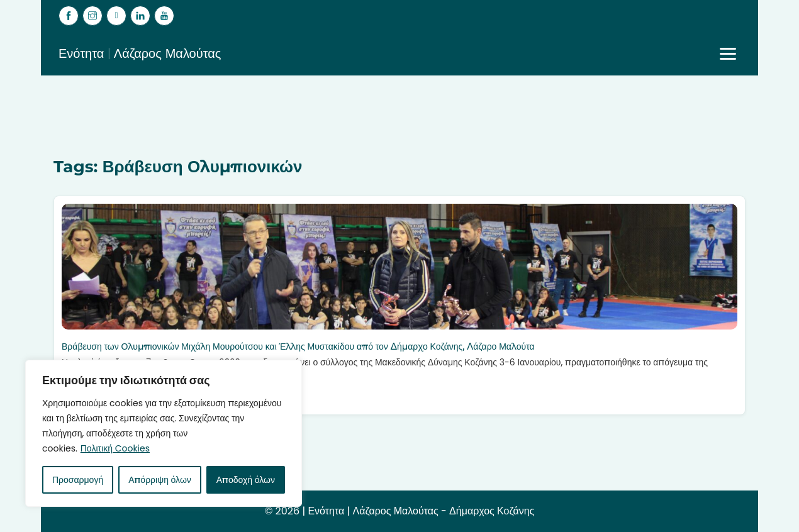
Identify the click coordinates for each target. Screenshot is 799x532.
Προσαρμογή (78, 480)
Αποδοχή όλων (246, 480)
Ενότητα (326, 511)
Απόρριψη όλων (160, 480)
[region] (164, 433)
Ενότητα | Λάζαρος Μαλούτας (140, 53)
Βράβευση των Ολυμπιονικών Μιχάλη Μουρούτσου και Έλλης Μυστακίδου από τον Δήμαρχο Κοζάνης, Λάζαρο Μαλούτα (298, 346)
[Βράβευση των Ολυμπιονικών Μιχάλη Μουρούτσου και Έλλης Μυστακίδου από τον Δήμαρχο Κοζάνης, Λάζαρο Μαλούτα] (399, 267)
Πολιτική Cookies (115, 448)
